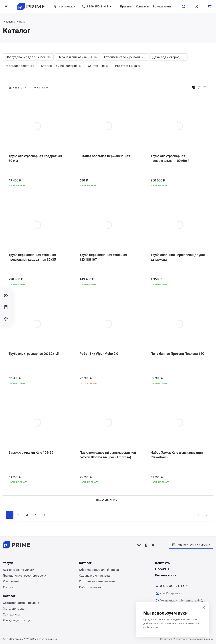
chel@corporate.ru (172, 593)
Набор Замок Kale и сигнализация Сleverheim (177, 455)
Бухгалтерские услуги (19, 570)
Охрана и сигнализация (77, 57)
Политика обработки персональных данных (187, 639)
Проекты (126, 7)
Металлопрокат (20, 66)
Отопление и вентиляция (61, 66)
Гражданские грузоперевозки (25, 576)
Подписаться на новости (191, 545)
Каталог (85, 563)
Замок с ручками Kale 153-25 (31, 452)
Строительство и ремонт (125, 57)
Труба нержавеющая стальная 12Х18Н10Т (103, 257)
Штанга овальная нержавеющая (105, 156)
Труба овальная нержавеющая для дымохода (178, 257)
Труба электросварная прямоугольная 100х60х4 (170, 158)
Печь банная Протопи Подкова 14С (177, 354)
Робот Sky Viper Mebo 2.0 (99, 354)
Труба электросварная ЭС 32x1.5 (34, 354)
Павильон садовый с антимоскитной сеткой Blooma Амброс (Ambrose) (108, 455)
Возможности (162, 7)
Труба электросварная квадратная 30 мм (35, 158)
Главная (8, 22)
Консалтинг (11, 581)
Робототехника (128, 66)
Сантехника (98, 66)
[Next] (206, 515)
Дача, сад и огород (168, 57)
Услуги (8, 563)
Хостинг (9, 587)
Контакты (142, 7)
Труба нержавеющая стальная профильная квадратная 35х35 (32, 257)
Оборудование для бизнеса (28, 57)
